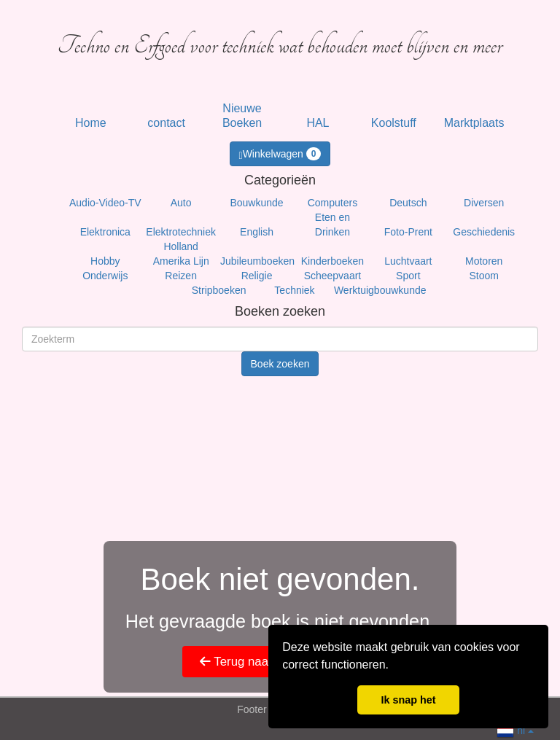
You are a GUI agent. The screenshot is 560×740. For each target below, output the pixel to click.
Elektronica (105, 232)
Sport (408, 276)
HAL (318, 123)
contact (166, 123)
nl (515, 729)
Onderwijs (105, 276)
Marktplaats (474, 123)
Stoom (483, 276)
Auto (181, 203)
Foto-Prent (408, 232)
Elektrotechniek (181, 232)
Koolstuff (394, 123)
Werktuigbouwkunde (380, 290)
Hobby (105, 261)
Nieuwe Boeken (242, 116)
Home (91, 123)
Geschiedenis (484, 232)
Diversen (484, 203)
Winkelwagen (280, 154)
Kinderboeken (332, 261)
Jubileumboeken (257, 261)
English (257, 232)
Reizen (181, 276)
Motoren (484, 261)
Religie (257, 276)
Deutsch (408, 203)
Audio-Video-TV (105, 203)
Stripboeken (219, 290)
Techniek (294, 290)
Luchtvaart (408, 261)
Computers (332, 203)
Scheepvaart (333, 276)
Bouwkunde (256, 203)
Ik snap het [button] (408, 700)
